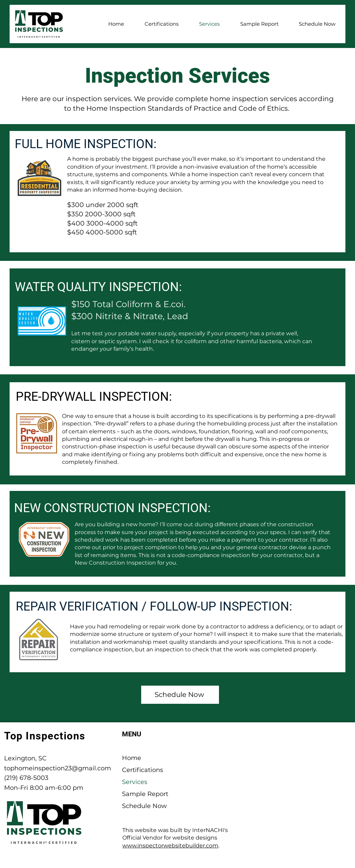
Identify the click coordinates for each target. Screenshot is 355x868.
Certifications (143, 770)
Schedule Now (144, 806)
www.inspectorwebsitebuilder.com (170, 846)
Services (135, 782)
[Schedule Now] (180, 695)
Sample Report (145, 794)
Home (132, 758)
